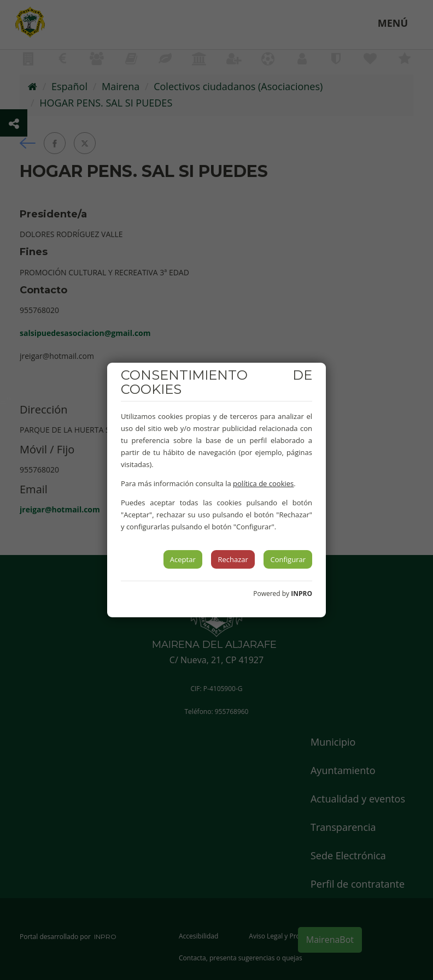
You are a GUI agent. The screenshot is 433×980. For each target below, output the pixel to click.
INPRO (302, 594)
